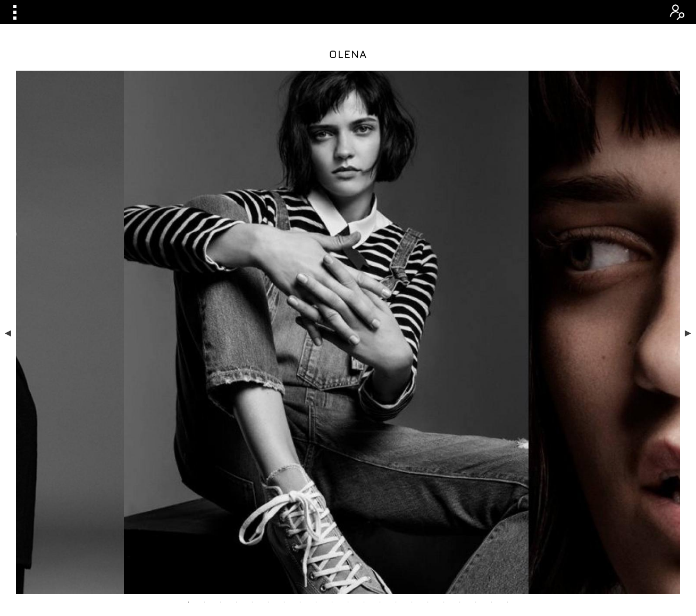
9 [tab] (316, 404)
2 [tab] (205, 404)
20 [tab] (492, 404)
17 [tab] (444, 404)
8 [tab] (300, 404)
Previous (8, 233)
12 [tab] (364, 404)
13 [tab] (380, 404)
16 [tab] (428, 404)
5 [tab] (253, 404)
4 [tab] (237, 404)
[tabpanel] (348, 233)
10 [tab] (332, 404)
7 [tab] (284, 404)
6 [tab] (269, 404)
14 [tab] (396, 404)
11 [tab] (348, 404)
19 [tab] (476, 404)
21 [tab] (508, 404)
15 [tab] (412, 404)
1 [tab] (189, 404)
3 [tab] (221, 404)
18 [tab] (460, 404)
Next (688, 233)
